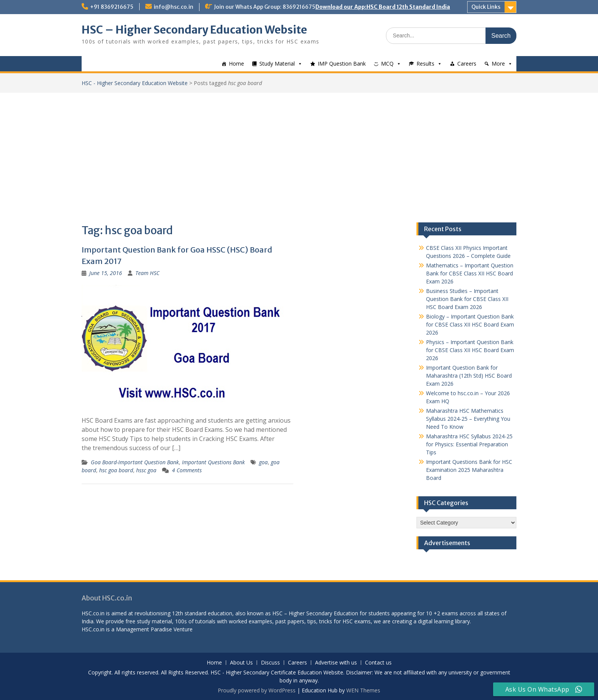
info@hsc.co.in (174, 7)
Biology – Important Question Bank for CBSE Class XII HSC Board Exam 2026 (470, 324)
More (498, 64)
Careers (467, 64)
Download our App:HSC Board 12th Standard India (383, 7)
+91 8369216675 (112, 7)
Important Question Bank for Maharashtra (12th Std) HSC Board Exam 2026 (469, 376)
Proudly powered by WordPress (257, 690)
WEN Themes (363, 690)
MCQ (387, 64)
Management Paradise (144, 629)
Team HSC (147, 273)
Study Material (277, 64)
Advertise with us (336, 663)
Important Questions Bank (213, 462)
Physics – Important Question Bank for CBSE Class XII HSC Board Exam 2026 (470, 350)
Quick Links (486, 7)
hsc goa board (116, 470)
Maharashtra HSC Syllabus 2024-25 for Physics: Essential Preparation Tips (469, 444)
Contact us (378, 663)
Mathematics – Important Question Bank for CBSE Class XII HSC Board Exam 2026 (470, 273)
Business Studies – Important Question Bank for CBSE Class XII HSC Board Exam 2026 (467, 299)
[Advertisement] (299, 150)
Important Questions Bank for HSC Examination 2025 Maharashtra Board (469, 470)
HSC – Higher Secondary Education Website (194, 30)
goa (263, 462)
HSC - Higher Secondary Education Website (135, 83)
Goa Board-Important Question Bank (135, 462)
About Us (241, 663)
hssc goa (146, 470)
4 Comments (187, 470)
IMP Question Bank (342, 64)
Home (236, 64)
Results (425, 64)
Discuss (270, 663)
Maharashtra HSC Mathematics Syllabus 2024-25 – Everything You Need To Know (468, 419)
